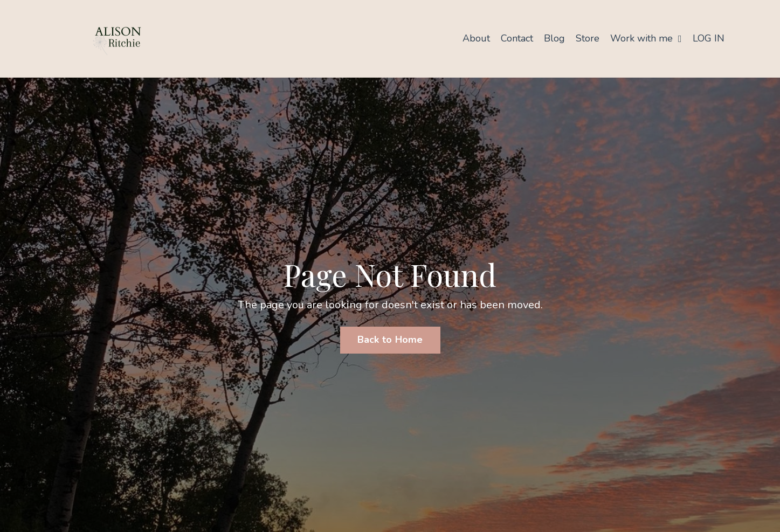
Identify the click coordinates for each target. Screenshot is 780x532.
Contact (517, 38)
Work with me (646, 38)
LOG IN (709, 38)
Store (588, 38)
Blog (554, 38)
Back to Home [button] (390, 340)
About (476, 38)
